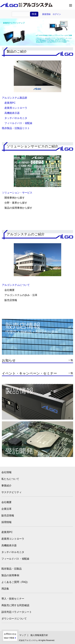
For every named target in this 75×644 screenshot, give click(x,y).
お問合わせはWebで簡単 (10, 636)
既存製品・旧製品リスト (16, 128)
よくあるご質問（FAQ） (15, 582)
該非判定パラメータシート (17, 612)
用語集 (5, 589)
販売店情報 (8, 516)
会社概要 (6, 502)
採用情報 (6, 522)
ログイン (57, 14)
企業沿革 (6, 509)
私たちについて (10, 479)
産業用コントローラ (16, 108)
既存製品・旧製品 (12, 569)
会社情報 (6, 472)
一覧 (71, 360)
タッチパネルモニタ (16, 118)
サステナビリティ (12, 492)
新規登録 (46, 14)
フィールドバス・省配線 (18, 123)
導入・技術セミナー (13, 599)
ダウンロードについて (14, 619)
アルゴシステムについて (16, 285)
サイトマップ (19, 635)
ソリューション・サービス (17, 193)
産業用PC (10, 103)
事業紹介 (6, 486)
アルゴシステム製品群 (15, 98)
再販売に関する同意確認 (15, 605)
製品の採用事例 (10, 575)
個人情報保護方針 (39, 635)
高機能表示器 (12, 113)
